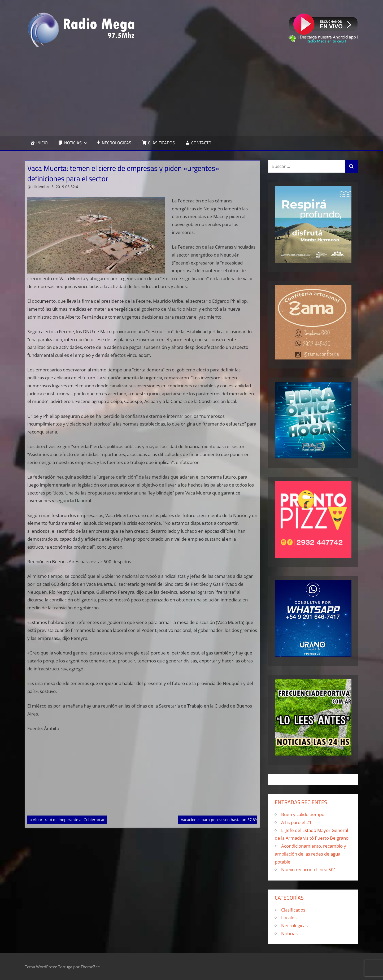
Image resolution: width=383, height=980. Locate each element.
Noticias (289, 933)
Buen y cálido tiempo (303, 814)
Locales (289, 918)
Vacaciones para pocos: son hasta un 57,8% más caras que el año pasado (246, 819)
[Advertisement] (192, 92)
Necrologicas (294, 925)
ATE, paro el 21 (296, 822)
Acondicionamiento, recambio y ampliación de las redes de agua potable (310, 854)
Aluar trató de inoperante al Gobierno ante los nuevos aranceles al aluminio (100, 819)
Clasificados (293, 910)
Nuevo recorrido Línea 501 (309, 870)
